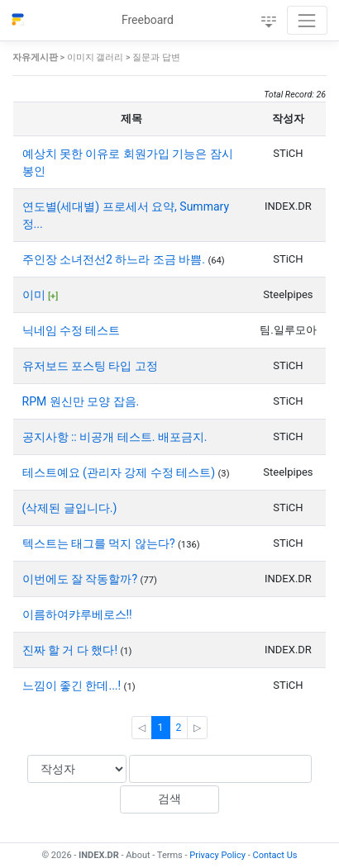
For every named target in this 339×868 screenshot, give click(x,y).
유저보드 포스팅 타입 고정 (90, 366)
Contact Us (275, 855)
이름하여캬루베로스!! (77, 614)
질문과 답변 (156, 57)
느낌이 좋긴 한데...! (73, 685)
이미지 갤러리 (95, 57)
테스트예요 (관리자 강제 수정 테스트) (120, 472)
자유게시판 (35, 57)
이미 (35, 295)
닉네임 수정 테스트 (72, 330)
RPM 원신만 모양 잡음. (81, 401)
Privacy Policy (217, 855)
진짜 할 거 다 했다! (72, 650)
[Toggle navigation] (307, 20)
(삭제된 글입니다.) (70, 508)
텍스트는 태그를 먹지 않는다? (100, 543)
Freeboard (148, 20)
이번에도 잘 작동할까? (81, 579)
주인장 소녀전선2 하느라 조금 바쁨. (115, 259)
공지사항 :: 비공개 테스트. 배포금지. (115, 437)
